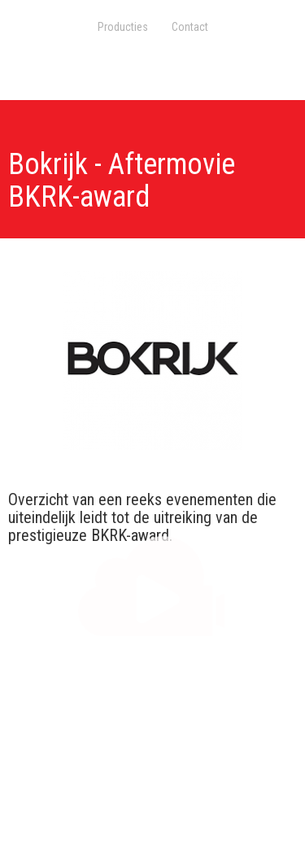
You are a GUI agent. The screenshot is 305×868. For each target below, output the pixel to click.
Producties (123, 27)
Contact (190, 27)
